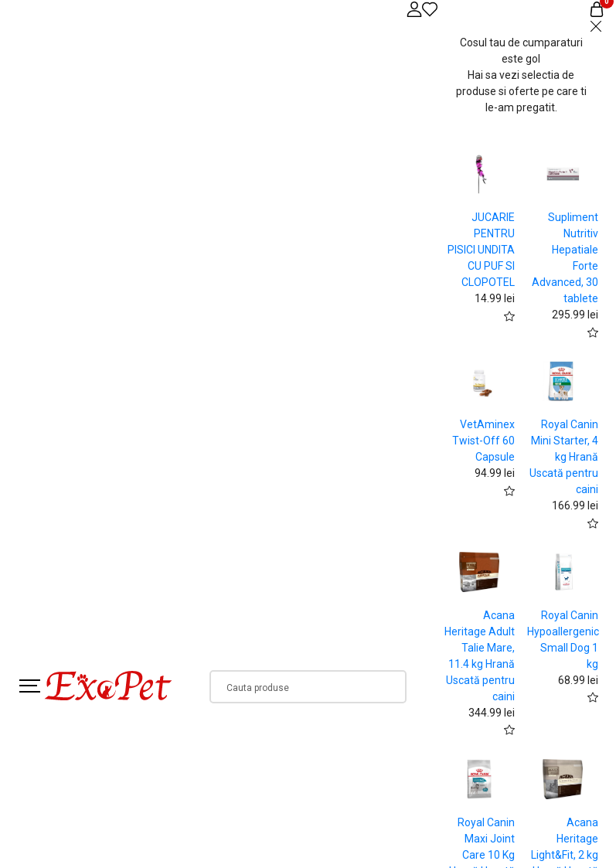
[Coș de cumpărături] (597, 9)
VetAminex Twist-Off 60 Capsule (483, 441)
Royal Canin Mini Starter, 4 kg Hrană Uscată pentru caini (564, 457)
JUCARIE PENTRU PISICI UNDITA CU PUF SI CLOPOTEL (481, 250)
